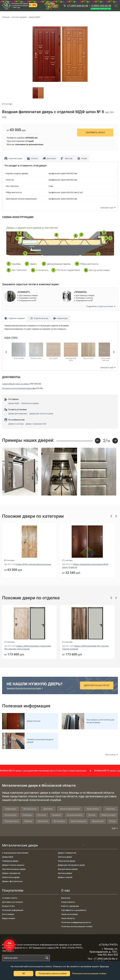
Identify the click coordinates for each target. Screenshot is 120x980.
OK (24, 974)
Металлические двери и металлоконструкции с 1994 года (20, 6)
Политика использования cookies (89, 974)
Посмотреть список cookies (53, 974)
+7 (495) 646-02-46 (78, 6)
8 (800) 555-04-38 (101, 6)
